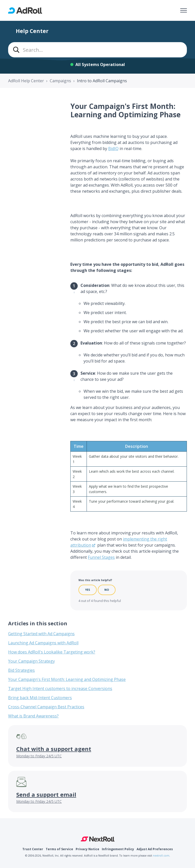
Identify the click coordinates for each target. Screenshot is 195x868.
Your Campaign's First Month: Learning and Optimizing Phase (67, 679)
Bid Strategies (21, 670)
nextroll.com (161, 856)
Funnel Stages (101, 557)
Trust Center (33, 849)
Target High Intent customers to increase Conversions (60, 689)
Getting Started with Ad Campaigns (41, 634)
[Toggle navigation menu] (184, 10)
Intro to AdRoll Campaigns (102, 81)
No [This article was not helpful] (107, 590)
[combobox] (97, 50)
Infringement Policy (118, 849)
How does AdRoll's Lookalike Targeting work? (52, 652)
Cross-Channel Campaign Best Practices (46, 707)
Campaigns (60, 81)
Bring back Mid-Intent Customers (40, 698)
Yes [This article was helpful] (88, 590)
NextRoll (98, 839)
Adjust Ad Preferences (155, 849)
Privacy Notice (87, 849)
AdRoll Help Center (26, 81)
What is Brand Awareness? (33, 716)
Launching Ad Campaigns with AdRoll (43, 643)
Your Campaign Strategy (31, 661)
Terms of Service (59, 849)
